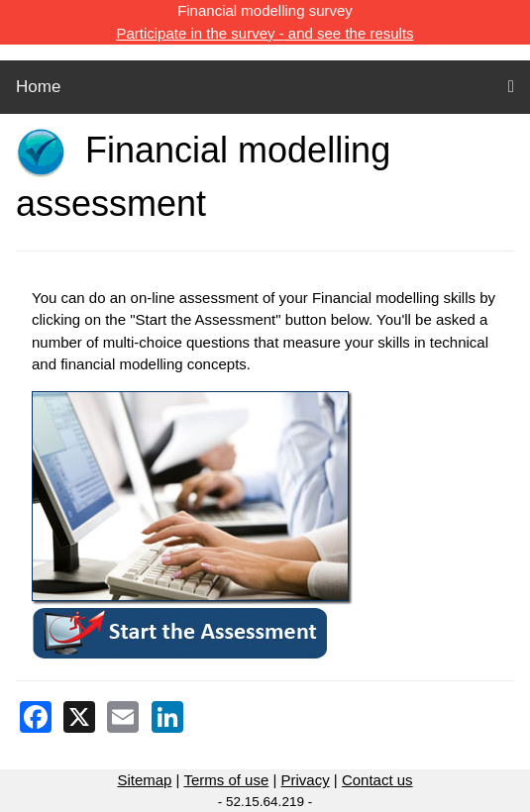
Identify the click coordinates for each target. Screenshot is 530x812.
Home (38, 87)
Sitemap (144, 780)
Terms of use (226, 780)
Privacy (305, 780)
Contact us (377, 780)
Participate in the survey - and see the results (265, 33)
